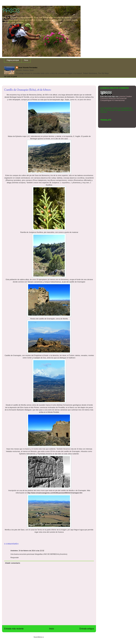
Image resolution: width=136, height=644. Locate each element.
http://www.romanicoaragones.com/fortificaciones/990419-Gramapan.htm (55, 493)
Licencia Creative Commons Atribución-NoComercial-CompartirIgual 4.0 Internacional (116, 98)
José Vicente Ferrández (28, 68)
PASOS (11, 11)
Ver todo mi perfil (10, 77)
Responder (15, 558)
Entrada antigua (87, 629)
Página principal (13, 60)
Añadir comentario (13, 563)
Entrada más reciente (14, 629)
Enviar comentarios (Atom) (54, 637)
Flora (26, 60)
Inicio (52, 629)
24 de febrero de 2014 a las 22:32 (31, 551)
